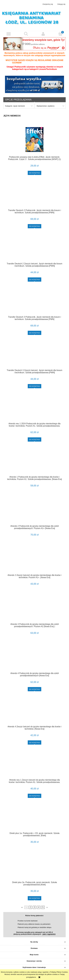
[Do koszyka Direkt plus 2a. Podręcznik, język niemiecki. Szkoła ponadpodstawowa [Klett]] (35, 898)
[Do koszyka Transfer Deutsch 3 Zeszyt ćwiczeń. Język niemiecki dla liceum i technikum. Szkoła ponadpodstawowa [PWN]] (35, 386)
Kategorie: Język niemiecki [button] (15, 106)
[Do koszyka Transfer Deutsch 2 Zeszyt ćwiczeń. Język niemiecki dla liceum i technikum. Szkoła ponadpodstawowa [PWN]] (35, 280)
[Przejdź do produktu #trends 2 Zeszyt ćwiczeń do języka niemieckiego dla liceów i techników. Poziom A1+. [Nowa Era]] (34, 560)
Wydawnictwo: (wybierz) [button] (45, 106)
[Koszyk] (60, 34)
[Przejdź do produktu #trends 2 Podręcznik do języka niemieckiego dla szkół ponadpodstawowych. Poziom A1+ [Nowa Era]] (34, 511)
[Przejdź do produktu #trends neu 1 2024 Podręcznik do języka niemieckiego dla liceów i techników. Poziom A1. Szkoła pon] (34, 409)
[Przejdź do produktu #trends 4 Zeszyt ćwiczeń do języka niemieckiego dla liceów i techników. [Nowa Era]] (34, 712)
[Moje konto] (43, 34)
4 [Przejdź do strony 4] (39, 907)
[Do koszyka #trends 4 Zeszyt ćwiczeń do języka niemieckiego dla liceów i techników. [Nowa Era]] (35, 742)
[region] (34, 84)
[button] (9, 34)
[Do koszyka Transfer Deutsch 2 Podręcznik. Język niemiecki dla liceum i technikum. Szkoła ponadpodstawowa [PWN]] (35, 226)
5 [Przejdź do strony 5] (43, 907)
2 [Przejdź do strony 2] (30, 907)
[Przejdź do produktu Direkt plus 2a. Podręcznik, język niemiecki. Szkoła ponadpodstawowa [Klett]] (34, 868)
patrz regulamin (49, 934)
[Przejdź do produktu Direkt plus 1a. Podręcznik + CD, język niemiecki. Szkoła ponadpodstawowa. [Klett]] (34, 819)
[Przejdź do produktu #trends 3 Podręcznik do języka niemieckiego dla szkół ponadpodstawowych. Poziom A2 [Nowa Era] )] (34, 610)
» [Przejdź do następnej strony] (47, 907)
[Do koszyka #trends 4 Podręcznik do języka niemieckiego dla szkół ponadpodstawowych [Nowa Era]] (35, 689)
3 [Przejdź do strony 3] (35, 907)
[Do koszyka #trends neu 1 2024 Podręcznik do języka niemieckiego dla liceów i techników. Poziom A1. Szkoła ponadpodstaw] (35, 439)
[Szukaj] (26, 34)
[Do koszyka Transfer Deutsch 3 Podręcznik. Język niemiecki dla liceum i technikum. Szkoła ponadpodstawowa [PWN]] (35, 333)
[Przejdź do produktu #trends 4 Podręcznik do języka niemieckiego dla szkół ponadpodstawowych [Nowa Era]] (34, 659)
